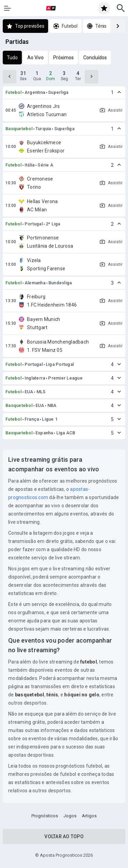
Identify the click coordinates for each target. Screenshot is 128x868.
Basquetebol (19, 129)
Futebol (13, 92)
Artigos (89, 816)
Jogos (70, 816)
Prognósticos (45, 816)
